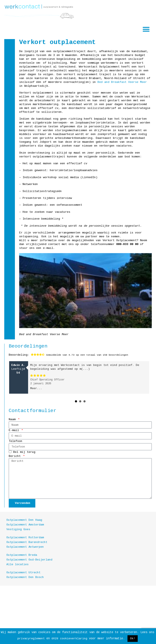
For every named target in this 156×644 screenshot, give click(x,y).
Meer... (36, 388)
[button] (146, 29)
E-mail (15, 430)
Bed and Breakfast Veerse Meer (122, 82)
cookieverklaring (74, 639)
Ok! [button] (133, 639)
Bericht (16, 456)
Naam (13, 419)
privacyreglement (31, 639)
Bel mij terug (24, 452)
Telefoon (16, 441)
